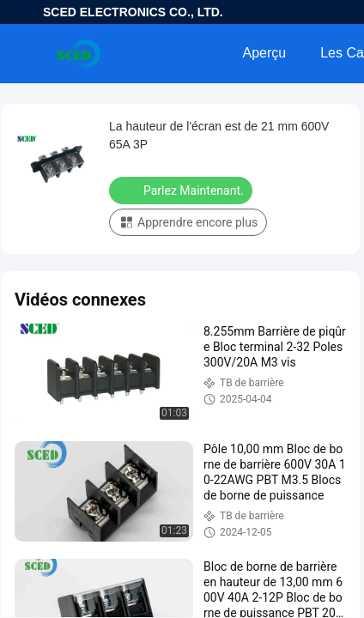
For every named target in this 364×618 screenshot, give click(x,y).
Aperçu (264, 53)
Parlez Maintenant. (182, 190)
